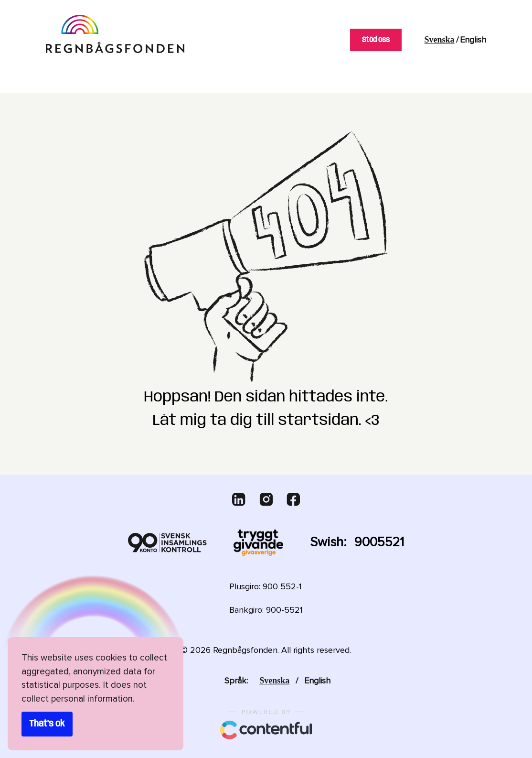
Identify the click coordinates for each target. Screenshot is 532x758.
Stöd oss (372, 40)
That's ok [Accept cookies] (47, 724)
